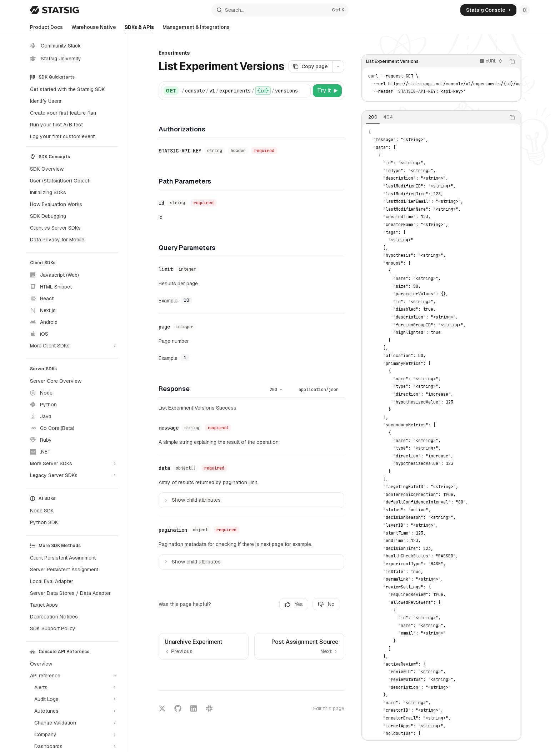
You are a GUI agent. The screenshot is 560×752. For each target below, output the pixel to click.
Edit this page (329, 708)
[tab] (373, 117)
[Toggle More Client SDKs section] (72, 346)
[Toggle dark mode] (525, 10)
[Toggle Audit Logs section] (72, 699)
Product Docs (46, 29)
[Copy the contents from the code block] (512, 61)
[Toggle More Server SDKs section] (72, 463)
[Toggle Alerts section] (72, 687)
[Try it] (327, 91)
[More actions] (338, 66)
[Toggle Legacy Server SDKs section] (72, 475)
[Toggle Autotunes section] (72, 711)
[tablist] (434, 117)
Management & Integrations (196, 29)
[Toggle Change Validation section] (72, 723)
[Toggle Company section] (72, 735)
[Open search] (280, 10)
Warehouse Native (94, 29)
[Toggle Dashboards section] (72, 746)
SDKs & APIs (139, 29)
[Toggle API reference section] (72, 676)
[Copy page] (310, 66)
